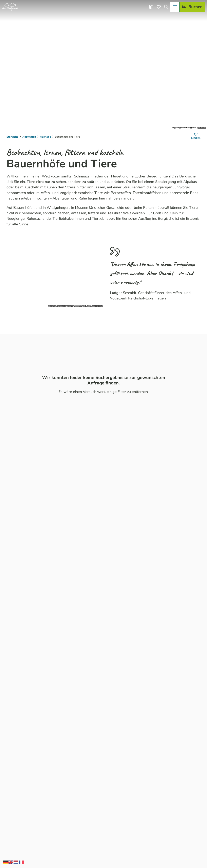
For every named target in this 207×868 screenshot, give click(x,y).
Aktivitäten (29, 137)
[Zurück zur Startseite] (10, 7)
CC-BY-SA (202, 128)
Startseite (12, 137)
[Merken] (196, 137)
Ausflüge (45, 137)
